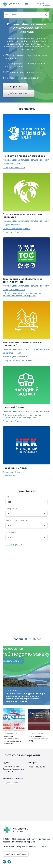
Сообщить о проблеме (16, 854)
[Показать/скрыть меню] (26, 4)
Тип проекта (11, 509)
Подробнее (15, 87)
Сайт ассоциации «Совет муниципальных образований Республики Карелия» (22, 294)
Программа (11, 532)
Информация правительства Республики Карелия (26, 160)
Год (7, 497)
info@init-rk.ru (40, 846)
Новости (17, 639)
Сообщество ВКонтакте (14, 168)
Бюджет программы (12, 225)
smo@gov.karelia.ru (10, 783)
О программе (9, 476)
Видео (37, 639)
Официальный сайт (12, 164)
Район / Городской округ (17, 520)
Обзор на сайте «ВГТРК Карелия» (18, 360)
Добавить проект (19, 93)
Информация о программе (15, 357)
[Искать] (46, 15)
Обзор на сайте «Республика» (16, 229)
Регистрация (45, 5)
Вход (42, 3)
